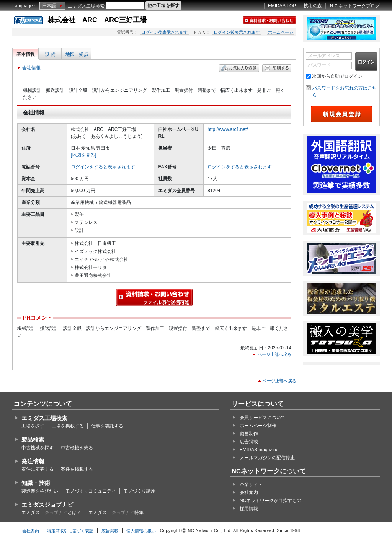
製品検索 (33, 440)
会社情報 (31, 68)
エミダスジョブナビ (47, 505)
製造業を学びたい (40, 491)
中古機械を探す (38, 448)
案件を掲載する (77, 469)
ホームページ (281, 32)
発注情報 (33, 461)
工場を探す (33, 426)
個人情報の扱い (141, 531)
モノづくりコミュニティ (91, 491)
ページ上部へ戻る (274, 354)
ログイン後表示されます (164, 32)
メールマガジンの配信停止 (267, 458)
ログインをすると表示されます (103, 167)
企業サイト (251, 485)
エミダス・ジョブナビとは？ (51, 512)
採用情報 (249, 509)
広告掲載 (249, 442)
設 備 (50, 54)
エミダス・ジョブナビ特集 (116, 512)
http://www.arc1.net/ (228, 129)
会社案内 (249, 493)
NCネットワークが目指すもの (270, 501)
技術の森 (313, 6)
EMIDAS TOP (282, 6)
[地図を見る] (84, 155)
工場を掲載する (68, 426)
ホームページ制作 (258, 426)
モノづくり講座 (139, 491)
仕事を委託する (107, 426)
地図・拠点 (77, 54)
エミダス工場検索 (86, 6)
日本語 (49, 6)
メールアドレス (324, 56)
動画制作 (249, 434)
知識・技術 (36, 483)
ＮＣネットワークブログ (354, 6)
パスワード (319, 65)
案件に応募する (38, 469)
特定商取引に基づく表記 (70, 531)
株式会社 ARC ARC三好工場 (97, 20)
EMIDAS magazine (259, 450)
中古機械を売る (77, 448)
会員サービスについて (263, 418)
